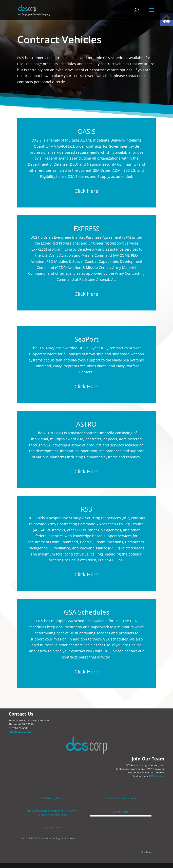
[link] (34, 10)
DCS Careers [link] (157, 776)
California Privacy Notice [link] (121, 798)
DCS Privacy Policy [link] (52, 798)
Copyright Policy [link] (52, 827)
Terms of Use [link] (121, 812)
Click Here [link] (86, 191)
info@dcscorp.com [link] (20, 732)
